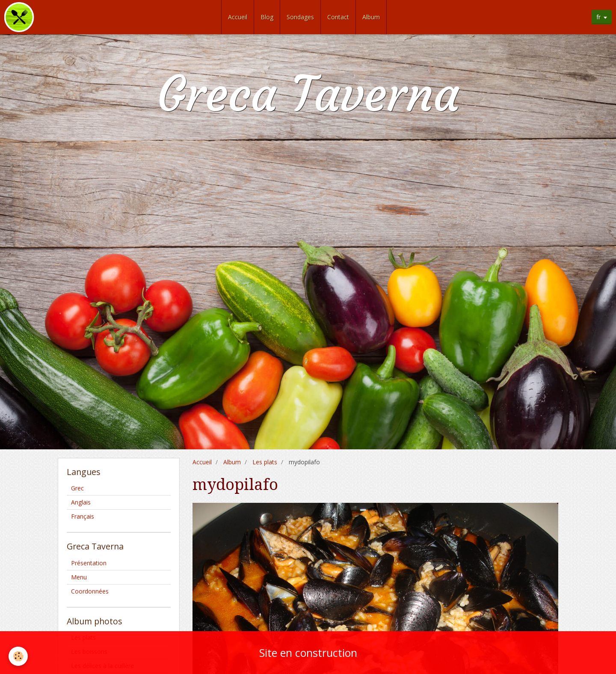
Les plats (265, 462)
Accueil (238, 17)
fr (598, 17)
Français (83, 516)
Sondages (300, 17)
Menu (79, 577)
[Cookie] (18, 656)
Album (371, 17)
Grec (77, 488)
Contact (338, 17)
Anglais (81, 502)
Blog (267, 17)
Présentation (89, 563)
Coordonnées (90, 591)
